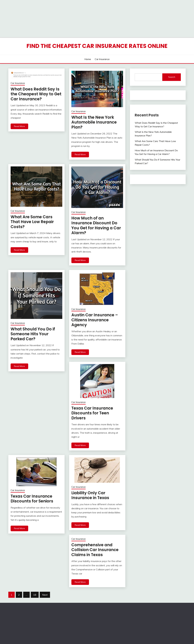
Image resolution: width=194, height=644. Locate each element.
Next (45, 595)
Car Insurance (102, 59)
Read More (19, 126)
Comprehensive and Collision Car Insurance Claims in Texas (95, 550)
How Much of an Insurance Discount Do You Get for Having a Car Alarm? (96, 226)
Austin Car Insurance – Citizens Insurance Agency (95, 320)
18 (35, 595)
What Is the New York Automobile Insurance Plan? (94, 122)
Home (88, 59)
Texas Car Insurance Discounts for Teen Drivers (92, 413)
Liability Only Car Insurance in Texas (90, 495)
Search (172, 77)
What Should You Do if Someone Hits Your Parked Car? (33, 334)
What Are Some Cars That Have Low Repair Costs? (32, 222)
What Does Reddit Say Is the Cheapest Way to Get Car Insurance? (36, 94)
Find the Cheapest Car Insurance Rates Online (97, 46)
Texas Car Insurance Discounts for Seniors (32, 499)
